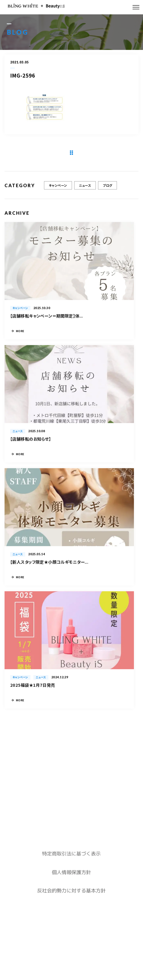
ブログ (107, 189)
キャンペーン (58, 189)
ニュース (85, 189)
